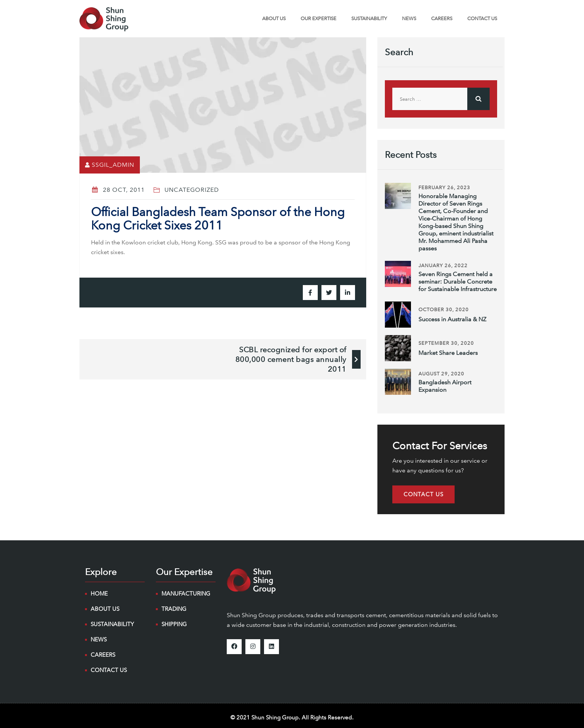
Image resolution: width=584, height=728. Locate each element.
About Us (274, 18)
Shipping (174, 624)
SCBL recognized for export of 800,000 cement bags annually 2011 (291, 359)
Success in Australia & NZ (452, 319)
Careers (442, 18)
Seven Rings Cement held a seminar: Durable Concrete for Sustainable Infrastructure (458, 282)
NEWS (409, 18)
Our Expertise (318, 18)
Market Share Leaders (448, 353)
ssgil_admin (113, 165)
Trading (174, 609)
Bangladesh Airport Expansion (445, 386)
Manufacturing (186, 594)
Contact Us (482, 18)
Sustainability (369, 18)
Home (99, 594)
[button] (423, 494)
